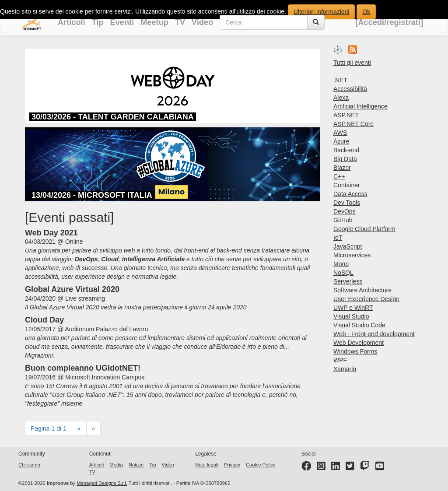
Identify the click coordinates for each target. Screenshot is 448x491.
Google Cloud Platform (364, 229)
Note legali (207, 465)
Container (347, 185)
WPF (340, 360)
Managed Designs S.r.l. (102, 483)
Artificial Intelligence (360, 106)
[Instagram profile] (321, 468)
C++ (339, 176)
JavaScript (348, 246)
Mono (341, 264)
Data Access (350, 194)
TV (180, 22)
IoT (338, 238)
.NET (340, 80)
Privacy (232, 465)
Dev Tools (347, 203)
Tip (98, 22)
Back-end (346, 150)
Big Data (345, 159)
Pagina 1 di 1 (49, 428)
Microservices (352, 255)
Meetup (154, 22)
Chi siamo (29, 465)
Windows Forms (355, 351)
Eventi (122, 22)
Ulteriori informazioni (322, 12)
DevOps (345, 211)
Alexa (341, 98)
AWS (340, 133)
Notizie (136, 465)
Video (202, 22)
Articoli (72, 22)
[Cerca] (316, 22)
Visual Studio (351, 316)
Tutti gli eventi (352, 63)
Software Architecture (362, 290)
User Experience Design (366, 299)
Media (116, 465)
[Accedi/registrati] (389, 22)
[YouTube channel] (380, 468)
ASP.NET (346, 115)
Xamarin (345, 369)
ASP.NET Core (353, 124)
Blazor (342, 168)
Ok (366, 12)
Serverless (348, 281)
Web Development (359, 343)
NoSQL (343, 273)
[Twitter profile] (350, 468)
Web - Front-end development (374, 334)
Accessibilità (350, 89)
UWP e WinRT (353, 308)
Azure (341, 141)
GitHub (343, 220)
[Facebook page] (306, 468)
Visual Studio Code (359, 325)
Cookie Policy (261, 465)
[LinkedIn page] (336, 468)
